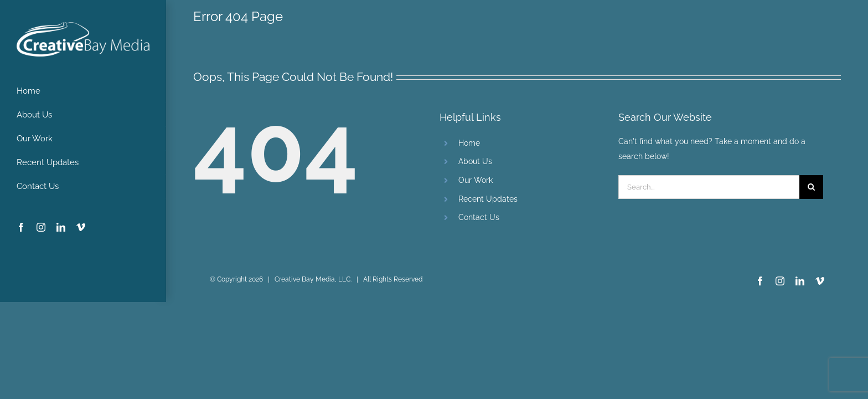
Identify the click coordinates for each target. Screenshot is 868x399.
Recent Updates (488, 199)
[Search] (811, 187)
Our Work (476, 180)
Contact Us (479, 217)
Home (469, 143)
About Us (475, 161)
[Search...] (709, 187)
